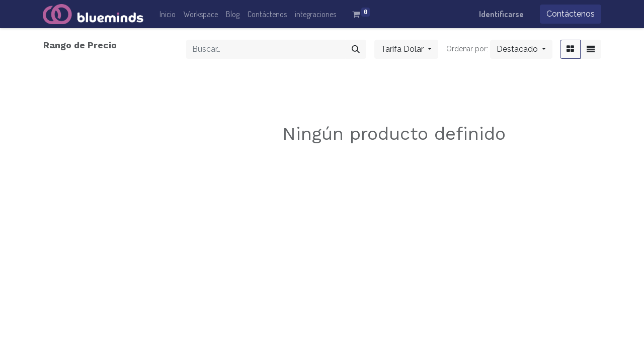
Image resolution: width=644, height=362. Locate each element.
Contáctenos (571, 14)
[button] (521, 49)
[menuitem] (168, 14)
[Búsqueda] (356, 49)
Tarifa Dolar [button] (403, 49)
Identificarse (501, 14)
